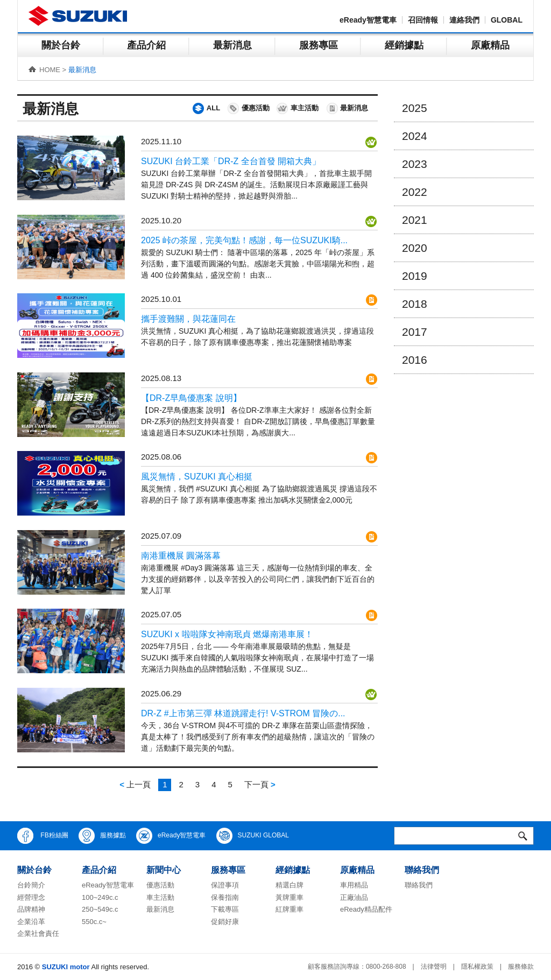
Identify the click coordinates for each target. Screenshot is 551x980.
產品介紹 (146, 45)
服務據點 (102, 836)
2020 (415, 248)
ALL (206, 108)
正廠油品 (354, 897)
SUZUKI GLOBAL (253, 836)
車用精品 (354, 885)
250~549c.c (100, 909)
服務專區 (319, 45)
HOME (50, 70)
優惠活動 (248, 108)
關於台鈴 (61, 45)
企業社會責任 (38, 933)
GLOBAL (507, 20)
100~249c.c (100, 897)
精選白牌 (289, 885)
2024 (415, 136)
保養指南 (225, 897)
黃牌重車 (289, 897)
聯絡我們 (419, 885)
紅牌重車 (289, 909)
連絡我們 (464, 20)
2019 (415, 276)
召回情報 (423, 20)
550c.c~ (94, 922)
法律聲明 (434, 967)
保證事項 (225, 885)
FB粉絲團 (43, 836)
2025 (415, 108)
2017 (415, 332)
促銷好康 (225, 922)
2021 (415, 220)
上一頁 (135, 784)
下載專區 (225, 909)
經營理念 (31, 897)
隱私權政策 (477, 967)
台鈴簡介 (31, 885)
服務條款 (521, 967)
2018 (415, 304)
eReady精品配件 (366, 909)
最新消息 (232, 45)
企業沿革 (31, 922)
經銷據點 (404, 45)
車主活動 (297, 108)
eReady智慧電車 (368, 20)
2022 (415, 192)
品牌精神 (31, 909)
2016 (415, 360)
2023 (415, 164)
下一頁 (260, 784)
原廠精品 (490, 45)
